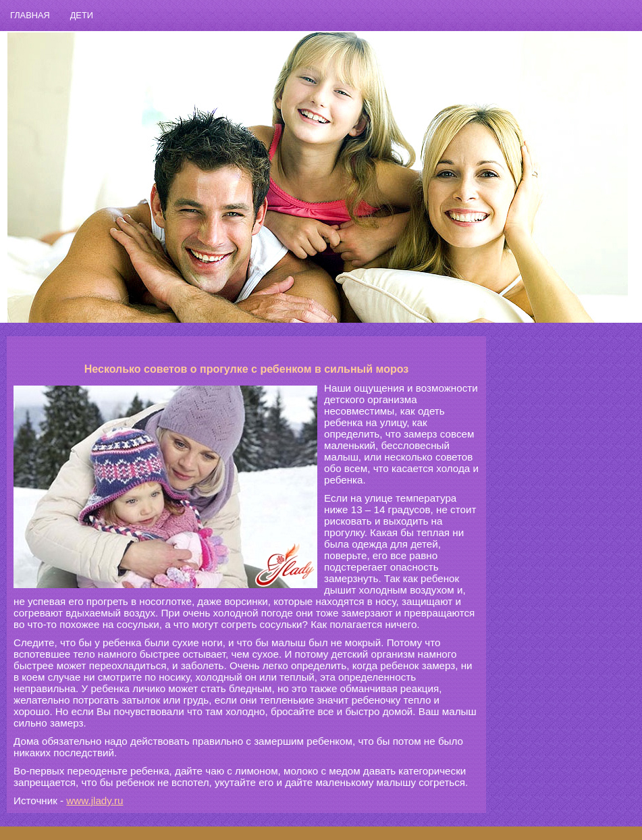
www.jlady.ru (95, 800)
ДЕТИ (82, 15)
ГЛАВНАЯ (30, 15)
